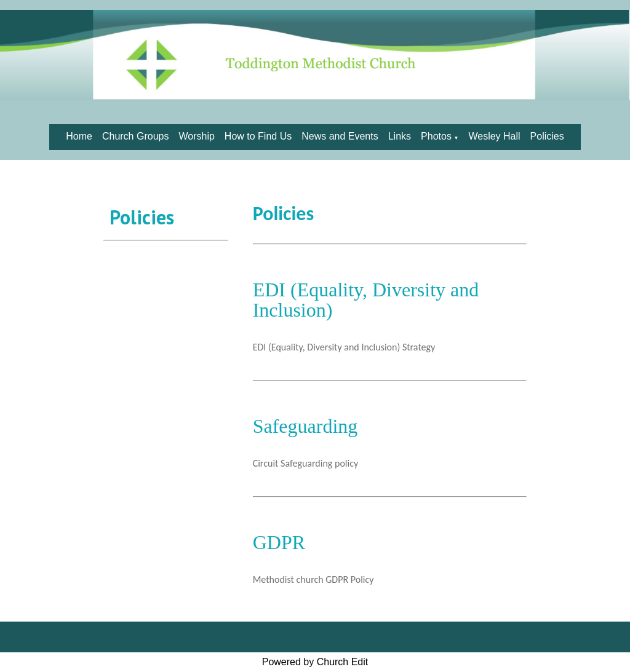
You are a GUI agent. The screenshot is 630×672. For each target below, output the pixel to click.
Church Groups (136, 136)
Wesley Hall (494, 136)
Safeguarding (305, 426)
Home (79, 136)
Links (400, 136)
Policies (547, 136)
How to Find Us (258, 136)
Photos (436, 136)
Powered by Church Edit (315, 662)
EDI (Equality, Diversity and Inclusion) (366, 300)
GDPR (279, 542)
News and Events (340, 136)
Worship (196, 136)
